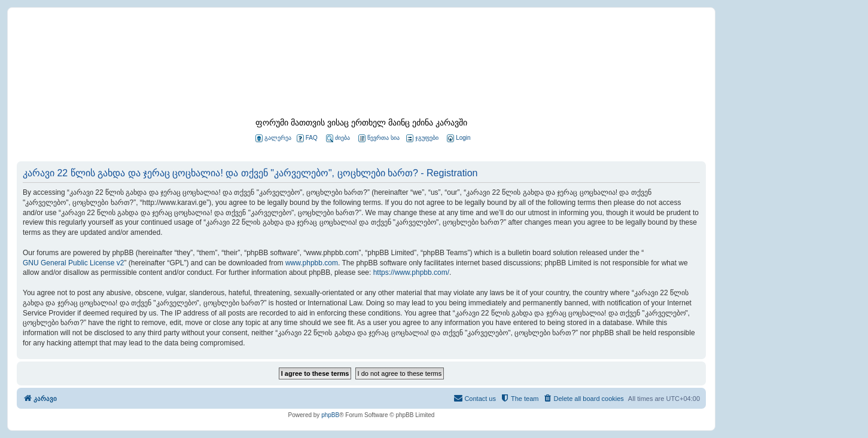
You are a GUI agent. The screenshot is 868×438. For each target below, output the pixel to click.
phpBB (330, 415)
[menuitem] (458, 138)
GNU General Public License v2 (73, 263)
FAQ (307, 138)
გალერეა (273, 138)
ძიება (338, 138)
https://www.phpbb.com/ (411, 272)
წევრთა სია (379, 138)
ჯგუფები (422, 138)
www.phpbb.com (312, 263)
